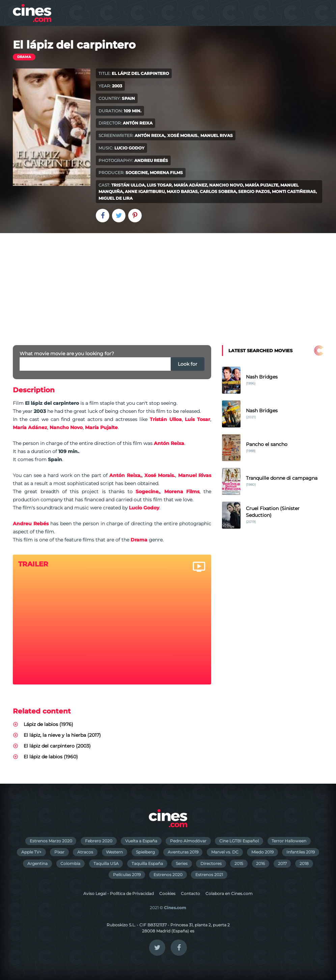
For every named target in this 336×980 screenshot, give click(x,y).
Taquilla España (147, 863)
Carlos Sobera (218, 191)
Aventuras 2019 (183, 852)
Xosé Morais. (183, 135)
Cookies (167, 893)
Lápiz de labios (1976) (48, 724)
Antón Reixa (138, 123)
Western (114, 852)
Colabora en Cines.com (229, 893)
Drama (24, 57)
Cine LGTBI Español (239, 841)
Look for (188, 364)
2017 (282, 863)
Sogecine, (137, 173)
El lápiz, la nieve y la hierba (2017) (62, 735)
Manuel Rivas (217, 135)
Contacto (190, 893)
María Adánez (190, 185)
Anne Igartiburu (145, 191)
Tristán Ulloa (128, 185)
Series (182, 863)
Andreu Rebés (151, 160)
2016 (260, 863)
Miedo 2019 (262, 852)
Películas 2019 (127, 875)
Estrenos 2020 (168, 875)
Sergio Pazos (254, 191)
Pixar (59, 852)
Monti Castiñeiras (294, 191)
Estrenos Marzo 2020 (51, 841)
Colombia (70, 863)
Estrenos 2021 (209, 875)
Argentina (37, 863)
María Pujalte (262, 185)
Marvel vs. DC (225, 852)
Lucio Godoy (129, 148)
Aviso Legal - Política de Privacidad (119, 893)
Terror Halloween (289, 841)
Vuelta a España (141, 841)
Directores (211, 863)
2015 (239, 863)
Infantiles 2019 (301, 852)
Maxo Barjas (182, 191)
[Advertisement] (168, 284)
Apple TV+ (31, 852)
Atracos (85, 852)
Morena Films (166, 173)
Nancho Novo (226, 185)
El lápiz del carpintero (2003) (57, 746)
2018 (304, 863)
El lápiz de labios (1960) (51, 757)
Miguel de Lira (116, 198)
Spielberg (145, 852)
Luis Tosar (159, 185)
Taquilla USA (106, 863)
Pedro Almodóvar (188, 841)
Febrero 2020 (99, 841)
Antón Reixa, (150, 135)
